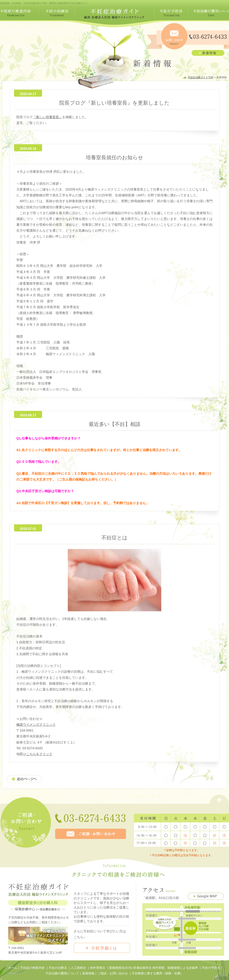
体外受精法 (98, 968)
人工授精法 (78, 968)
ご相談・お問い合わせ (113, 973)
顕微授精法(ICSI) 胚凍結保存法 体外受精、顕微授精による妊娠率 (153, 968)
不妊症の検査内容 (32, 968)
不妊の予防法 (211, 968)
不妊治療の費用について (62, 973)
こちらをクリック (39, 754)
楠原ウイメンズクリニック (36, 725)
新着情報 (88, 973)
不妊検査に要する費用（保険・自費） (158, 973)
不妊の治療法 (58, 968)
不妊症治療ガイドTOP (200, 77)
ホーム (13, 968)
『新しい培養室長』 (47, 117)
